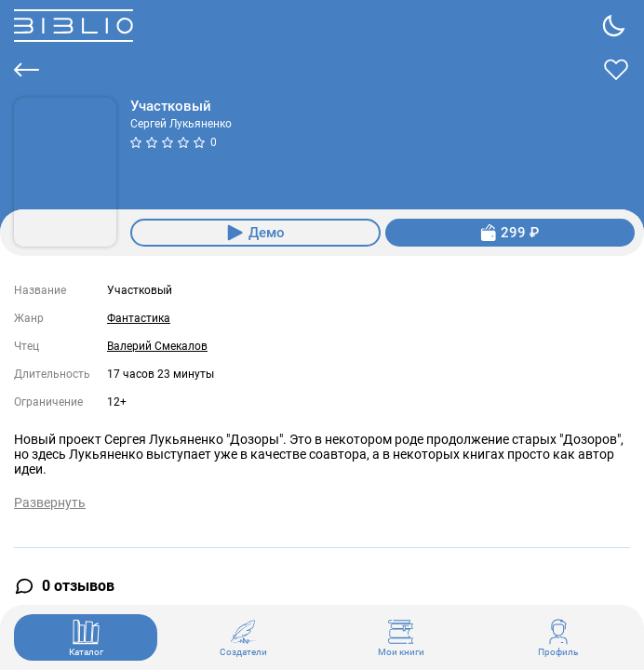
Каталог (86, 637)
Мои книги (401, 637)
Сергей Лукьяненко (181, 124)
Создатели (243, 637)
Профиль (558, 637)
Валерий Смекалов (157, 346)
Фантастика (139, 318)
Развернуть (50, 502)
